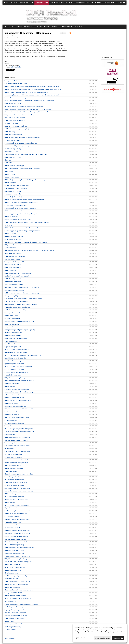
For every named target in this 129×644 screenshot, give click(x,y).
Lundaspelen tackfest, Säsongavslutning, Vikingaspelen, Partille (23, 299)
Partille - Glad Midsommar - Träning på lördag (18, 273)
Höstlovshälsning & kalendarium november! (17, 511)
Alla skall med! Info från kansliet (14, 285)
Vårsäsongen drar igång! (12, 579)
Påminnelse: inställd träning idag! (14, 550)
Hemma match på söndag (12, 318)
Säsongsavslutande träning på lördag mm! (17, 440)
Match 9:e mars (9, 171)
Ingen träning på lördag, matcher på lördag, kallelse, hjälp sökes (23, 214)
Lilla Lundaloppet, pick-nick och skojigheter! (17, 451)
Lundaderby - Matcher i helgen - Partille (16, 84)
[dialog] (100, 633)
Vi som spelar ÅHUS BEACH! (13, 265)
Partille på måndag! (10, 270)
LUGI (6, 3)
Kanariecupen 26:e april (11, 152)
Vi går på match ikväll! (11, 508)
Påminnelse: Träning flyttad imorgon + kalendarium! (19, 474)
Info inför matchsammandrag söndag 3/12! (17, 372)
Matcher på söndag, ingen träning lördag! (17, 584)
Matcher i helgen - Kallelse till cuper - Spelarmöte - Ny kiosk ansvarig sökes (26, 92)
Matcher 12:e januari (10, 183)
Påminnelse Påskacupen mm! (13, 335)
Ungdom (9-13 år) (42, 3)
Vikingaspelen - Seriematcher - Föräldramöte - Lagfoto (20, 115)
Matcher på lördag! (10, 386)
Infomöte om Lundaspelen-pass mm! (15, 361)
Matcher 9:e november (11, 217)
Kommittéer (110, 3)
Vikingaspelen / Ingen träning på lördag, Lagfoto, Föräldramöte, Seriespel (26, 242)
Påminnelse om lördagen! (12, 415)
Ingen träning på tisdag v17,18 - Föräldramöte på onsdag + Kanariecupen (26, 154)
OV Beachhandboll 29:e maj (12, 140)
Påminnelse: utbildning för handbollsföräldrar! (18, 542)
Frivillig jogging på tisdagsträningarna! (16, 205)
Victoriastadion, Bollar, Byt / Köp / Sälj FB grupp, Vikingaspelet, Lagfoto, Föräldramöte (29, 251)
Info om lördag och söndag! (13, 375)
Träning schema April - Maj (12, 81)
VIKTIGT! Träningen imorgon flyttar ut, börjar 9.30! (19, 429)
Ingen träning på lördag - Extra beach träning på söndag (21, 143)
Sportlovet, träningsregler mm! (13, 333)
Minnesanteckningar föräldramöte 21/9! (16, 236)
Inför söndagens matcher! (12, 516)
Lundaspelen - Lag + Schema (13, 191)
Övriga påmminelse (10, 327)
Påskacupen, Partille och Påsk (13, 313)
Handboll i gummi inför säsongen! (14, 607)
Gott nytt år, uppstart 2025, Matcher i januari (17, 186)
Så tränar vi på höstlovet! (12, 395)
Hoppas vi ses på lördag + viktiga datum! (16, 536)
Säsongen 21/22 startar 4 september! (15, 613)
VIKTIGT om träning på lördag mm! (14, 497)
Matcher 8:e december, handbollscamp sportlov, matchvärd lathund (24, 200)
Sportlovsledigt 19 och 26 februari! (15, 567)
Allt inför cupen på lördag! (12, 528)
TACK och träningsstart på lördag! (14, 480)
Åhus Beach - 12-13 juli (11, 123)
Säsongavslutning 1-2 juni (12, 296)
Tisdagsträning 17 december (13, 194)
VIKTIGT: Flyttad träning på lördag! (14, 545)
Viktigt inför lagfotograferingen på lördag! (17, 417)
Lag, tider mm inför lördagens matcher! (16, 338)
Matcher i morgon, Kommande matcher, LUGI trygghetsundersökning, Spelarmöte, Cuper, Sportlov (33, 89)
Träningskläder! (9, 426)
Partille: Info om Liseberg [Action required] (17, 129)
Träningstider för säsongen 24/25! (14, 262)
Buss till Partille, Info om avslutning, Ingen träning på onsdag (22, 287)
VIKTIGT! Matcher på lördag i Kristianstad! (17, 505)
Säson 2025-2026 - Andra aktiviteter (15, 118)
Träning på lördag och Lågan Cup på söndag (18, 307)
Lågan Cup (8, 160)
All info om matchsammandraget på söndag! (18, 519)
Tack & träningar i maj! (11, 443)
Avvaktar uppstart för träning (13, 627)
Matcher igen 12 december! (12, 587)
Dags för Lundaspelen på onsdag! (15, 485)
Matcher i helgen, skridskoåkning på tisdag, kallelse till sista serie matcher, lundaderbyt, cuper (32, 87)
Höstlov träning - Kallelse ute (13, 103)
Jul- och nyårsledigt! (10, 630)
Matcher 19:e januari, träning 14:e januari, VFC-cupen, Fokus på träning (25, 180)
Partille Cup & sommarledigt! (13, 268)
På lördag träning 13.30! (11, 573)
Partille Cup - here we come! (12, 324)
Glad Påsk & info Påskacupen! (13, 454)
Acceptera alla (118, 638)
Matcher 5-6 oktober (10, 234)
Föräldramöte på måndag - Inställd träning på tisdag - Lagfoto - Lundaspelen (27, 112)
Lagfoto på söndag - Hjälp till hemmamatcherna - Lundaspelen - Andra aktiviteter (28, 109)
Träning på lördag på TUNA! (13, 522)
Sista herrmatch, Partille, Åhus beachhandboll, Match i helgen (22, 169)
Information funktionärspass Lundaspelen (17, 389)
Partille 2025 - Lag (10, 132)
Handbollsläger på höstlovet (13, 239)
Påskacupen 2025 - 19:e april (13, 157)
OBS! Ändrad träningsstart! (12, 259)
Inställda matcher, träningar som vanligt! (16, 576)
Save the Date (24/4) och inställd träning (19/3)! (18, 562)
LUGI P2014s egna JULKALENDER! (15, 369)
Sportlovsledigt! (9, 621)
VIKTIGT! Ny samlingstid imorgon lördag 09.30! (18, 598)
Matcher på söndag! (10, 494)
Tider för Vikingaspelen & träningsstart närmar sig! (19, 432)
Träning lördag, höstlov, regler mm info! (16, 514)
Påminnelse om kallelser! (12, 403)
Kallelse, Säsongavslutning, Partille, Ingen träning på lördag (22, 293)
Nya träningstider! (10, 434)
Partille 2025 (8, 163)
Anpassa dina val (80, 638)
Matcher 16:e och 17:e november (14, 211)
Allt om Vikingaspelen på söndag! (14, 423)
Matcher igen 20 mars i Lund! (13, 565)
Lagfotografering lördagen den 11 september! (18, 610)
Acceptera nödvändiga (103, 638)
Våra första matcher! (10, 601)
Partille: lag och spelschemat (13, 282)
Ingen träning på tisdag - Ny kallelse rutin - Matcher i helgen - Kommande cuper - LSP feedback (32, 95)
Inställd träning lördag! (11, 420)
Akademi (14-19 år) (27, 3)
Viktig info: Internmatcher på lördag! (15, 378)
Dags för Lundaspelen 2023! (13, 347)
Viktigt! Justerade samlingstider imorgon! (17, 559)
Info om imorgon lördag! (12, 477)
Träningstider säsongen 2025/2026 (15, 120)
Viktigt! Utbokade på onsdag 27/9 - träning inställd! (19, 409)
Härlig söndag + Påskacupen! (13, 457)
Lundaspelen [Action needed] (13, 197)
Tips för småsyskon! (10, 248)
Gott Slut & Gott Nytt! (11, 341)
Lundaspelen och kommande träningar (16, 98)
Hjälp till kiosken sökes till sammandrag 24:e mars (19, 321)
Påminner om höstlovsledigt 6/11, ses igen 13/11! (19, 590)
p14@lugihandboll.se (15, 67)
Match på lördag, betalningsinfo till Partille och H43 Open (21, 304)
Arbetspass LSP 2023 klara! (12, 384)
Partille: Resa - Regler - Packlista (14, 279)
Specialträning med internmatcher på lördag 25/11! (19, 381)
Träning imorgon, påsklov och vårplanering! (17, 556)
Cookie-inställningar (10, 638)
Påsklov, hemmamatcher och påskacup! (16, 463)
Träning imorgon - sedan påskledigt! (15, 618)
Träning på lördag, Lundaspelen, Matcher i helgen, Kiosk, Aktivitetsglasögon (27, 222)
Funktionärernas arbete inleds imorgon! (16, 483)
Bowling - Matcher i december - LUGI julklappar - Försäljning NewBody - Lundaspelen (29, 101)
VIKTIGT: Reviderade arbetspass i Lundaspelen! (18, 367)
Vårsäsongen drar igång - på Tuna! (14, 624)
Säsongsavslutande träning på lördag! (16, 615)
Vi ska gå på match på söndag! (14, 570)
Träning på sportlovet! (11, 471)
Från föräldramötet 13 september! (14, 412)
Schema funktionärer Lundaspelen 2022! (16, 499)
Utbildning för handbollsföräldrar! (14, 553)
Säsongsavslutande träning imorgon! (15, 539)
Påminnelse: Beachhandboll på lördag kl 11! (17, 531)
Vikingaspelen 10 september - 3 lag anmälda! (28, 33)
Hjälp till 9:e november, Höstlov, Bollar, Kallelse (18, 219)
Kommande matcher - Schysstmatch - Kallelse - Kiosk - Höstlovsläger (25, 106)
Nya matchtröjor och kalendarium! (14, 364)
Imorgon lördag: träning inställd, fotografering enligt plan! (21, 604)
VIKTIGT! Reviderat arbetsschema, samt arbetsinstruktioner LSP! (23, 355)
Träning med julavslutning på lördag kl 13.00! (17, 582)
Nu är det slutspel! (10, 344)
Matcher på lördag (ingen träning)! (14, 468)
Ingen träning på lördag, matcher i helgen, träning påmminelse (22, 231)
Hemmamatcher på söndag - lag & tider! (16, 460)
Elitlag (14, 3)
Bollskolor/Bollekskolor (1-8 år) (62, 3)
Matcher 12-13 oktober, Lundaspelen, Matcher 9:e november (22, 228)
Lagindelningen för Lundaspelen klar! (15, 358)
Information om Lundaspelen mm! (14, 525)
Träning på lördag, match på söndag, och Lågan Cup (20, 330)
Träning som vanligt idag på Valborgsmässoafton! (19, 548)
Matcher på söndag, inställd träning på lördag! (18, 400)
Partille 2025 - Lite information (13, 135)
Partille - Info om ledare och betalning (15, 310)
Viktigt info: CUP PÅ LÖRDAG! (13, 466)
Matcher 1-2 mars (10, 174)
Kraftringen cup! (9, 449)
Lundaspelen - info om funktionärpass (16, 188)
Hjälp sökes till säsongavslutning (14, 290)
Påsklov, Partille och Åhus (12, 316)
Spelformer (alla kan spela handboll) (89, 3)
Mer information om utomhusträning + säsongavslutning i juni (22, 137)
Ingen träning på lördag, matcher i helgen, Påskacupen (20, 208)
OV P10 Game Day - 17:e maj (13, 149)
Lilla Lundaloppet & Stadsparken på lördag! (17, 446)
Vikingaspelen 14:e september (13, 245)
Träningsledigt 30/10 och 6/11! (13, 593)
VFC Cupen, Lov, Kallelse (12, 177)
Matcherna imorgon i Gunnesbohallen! (16, 352)
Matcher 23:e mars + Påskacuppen (15, 166)
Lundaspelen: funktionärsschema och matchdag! (19, 491)
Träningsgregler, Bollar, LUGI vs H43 (15, 256)
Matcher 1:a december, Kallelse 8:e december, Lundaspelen (22, 202)
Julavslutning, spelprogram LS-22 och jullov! (17, 488)
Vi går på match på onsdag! (13, 253)
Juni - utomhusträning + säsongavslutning (17, 146)
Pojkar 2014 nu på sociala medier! (14, 398)
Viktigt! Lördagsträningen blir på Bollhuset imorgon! (20, 392)
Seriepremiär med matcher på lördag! (15, 406)
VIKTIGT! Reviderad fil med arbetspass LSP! (17, 350)
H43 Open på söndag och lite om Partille (16, 301)
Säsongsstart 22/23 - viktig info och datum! (17, 533)
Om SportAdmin (9, 225)
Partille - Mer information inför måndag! (16, 126)
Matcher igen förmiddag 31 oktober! (15, 596)
